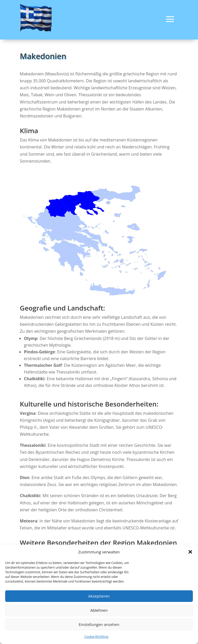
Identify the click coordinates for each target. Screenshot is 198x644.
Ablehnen (99, 610)
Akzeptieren (99, 596)
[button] (190, 552)
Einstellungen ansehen (99, 624)
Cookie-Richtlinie (97, 637)
